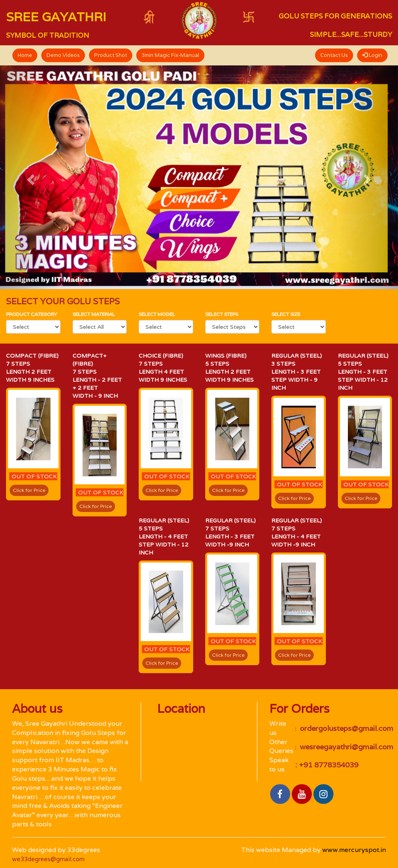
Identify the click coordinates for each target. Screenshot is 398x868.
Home (25, 55)
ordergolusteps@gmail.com (345, 728)
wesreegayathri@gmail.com (345, 747)
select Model (157, 314)
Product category (31, 314)
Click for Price (29, 490)
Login (372, 55)
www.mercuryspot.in (354, 850)
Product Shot (111, 55)
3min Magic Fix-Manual (170, 55)
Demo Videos (63, 55)
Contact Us (334, 55)
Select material (94, 314)
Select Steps (222, 314)
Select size (286, 314)
